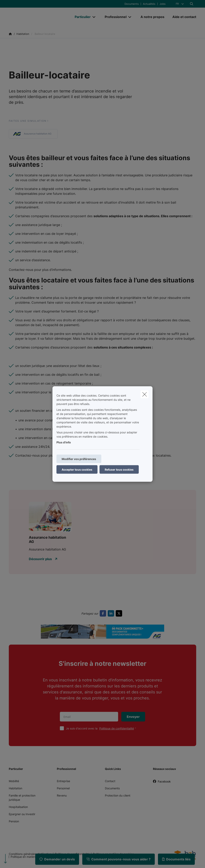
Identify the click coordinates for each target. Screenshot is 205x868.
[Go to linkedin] (112, 613)
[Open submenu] (94, 17)
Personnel (63, 788)
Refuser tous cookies (119, 470)
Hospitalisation (18, 807)
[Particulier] (81, 17)
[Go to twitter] (120, 613)
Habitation (16, 788)
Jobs (163, 4)
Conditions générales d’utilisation (30, 854)
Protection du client (118, 795)
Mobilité (14, 781)
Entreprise (63, 781)
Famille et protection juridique (22, 798)
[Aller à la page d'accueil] (39, 17)
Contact (110, 781)
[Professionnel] (114, 17)
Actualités (149, 4)
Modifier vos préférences (79, 459)
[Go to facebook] (104, 613)
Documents (132, 4)
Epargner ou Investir (22, 814)
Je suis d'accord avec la (102, 728)
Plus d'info (64, 442)
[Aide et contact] (182, 17)
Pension (14, 821)
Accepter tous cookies (77, 470)
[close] (145, 394)
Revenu (62, 795)
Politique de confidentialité (117, 728)
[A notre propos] (152, 17)
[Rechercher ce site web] (192, 4)
